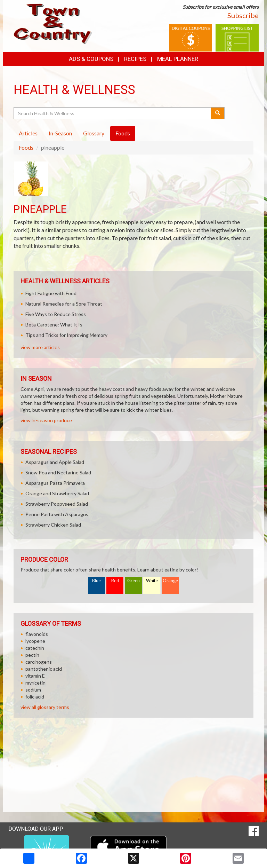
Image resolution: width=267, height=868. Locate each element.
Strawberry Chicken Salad (53, 525)
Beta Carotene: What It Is (54, 325)
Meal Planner (178, 59)
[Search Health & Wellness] (113, 113)
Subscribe (243, 15)
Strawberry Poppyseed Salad (57, 504)
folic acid (35, 697)
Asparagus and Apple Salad (55, 462)
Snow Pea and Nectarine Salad (58, 472)
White (152, 581)
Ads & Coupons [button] (91, 59)
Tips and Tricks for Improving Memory (66, 335)
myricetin (35, 683)
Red (115, 581)
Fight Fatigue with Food (51, 293)
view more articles (40, 347)
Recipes (135, 59)
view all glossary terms (45, 707)
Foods (26, 147)
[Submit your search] (218, 113)
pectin (32, 655)
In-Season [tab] (60, 133)
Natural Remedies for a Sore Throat (64, 304)
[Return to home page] (53, 23)
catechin (35, 648)
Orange (170, 581)
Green (133, 581)
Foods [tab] (123, 133)
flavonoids (37, 634)
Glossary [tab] (94, 133)
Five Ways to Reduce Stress (56, 314)
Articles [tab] (28, 133)
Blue (96, 581)
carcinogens (39, 662)
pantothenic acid (44, 669)
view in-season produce (46, 420)
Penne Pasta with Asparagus (57, 514)
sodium (33, 690)
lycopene (35, 641)
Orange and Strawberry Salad (57, 493)
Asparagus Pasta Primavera (55, 483)
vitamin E (35, 676)
